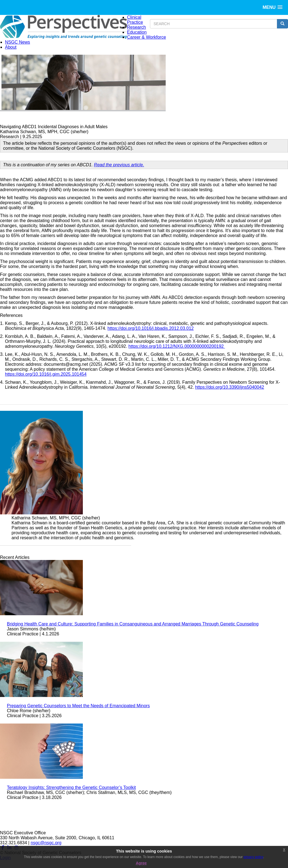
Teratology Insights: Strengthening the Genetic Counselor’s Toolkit (71, 787)
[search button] (282, 24)
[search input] (214, 24)
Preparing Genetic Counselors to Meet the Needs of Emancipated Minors (78, 706)
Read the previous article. (119, 165)
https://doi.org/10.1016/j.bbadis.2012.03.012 (150, 328)
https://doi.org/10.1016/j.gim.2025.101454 (46, 374)
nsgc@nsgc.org (46, 843)
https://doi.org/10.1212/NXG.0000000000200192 (177, 346)
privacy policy (253, 857)
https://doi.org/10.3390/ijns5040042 (229, 387)
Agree (141, 863)
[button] (273, 7)
